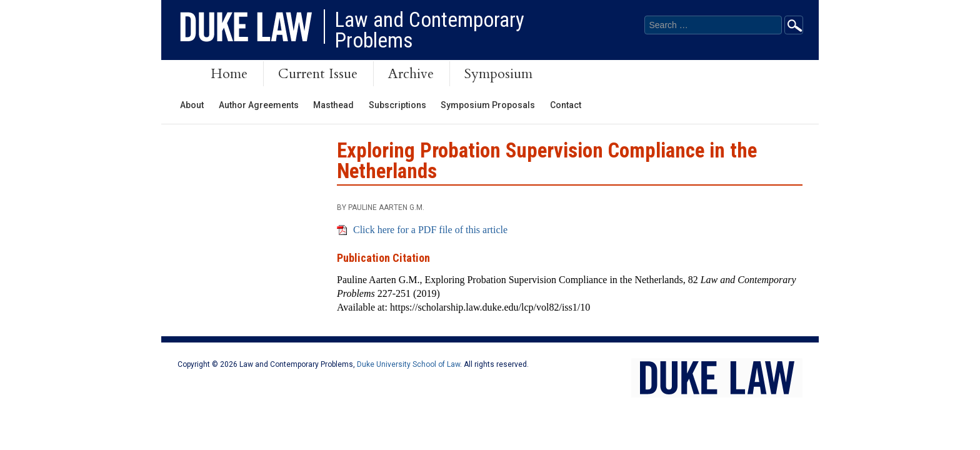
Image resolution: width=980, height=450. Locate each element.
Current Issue (318, 74)
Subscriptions (397, 105)
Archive (411, 74)
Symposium (498, 74)
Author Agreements (259, 105)
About (192, 105)
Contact (566, 105)
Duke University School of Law (408, 364)
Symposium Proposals (488, 105)
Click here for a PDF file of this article (430, 230)
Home (229, 74)
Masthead (333, 105)
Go (794, 25)
